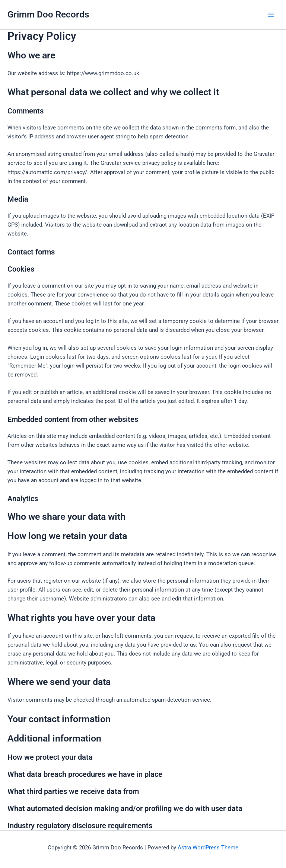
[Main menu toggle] (271, 15)
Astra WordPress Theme (208, 848)
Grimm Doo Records (48, 15)
